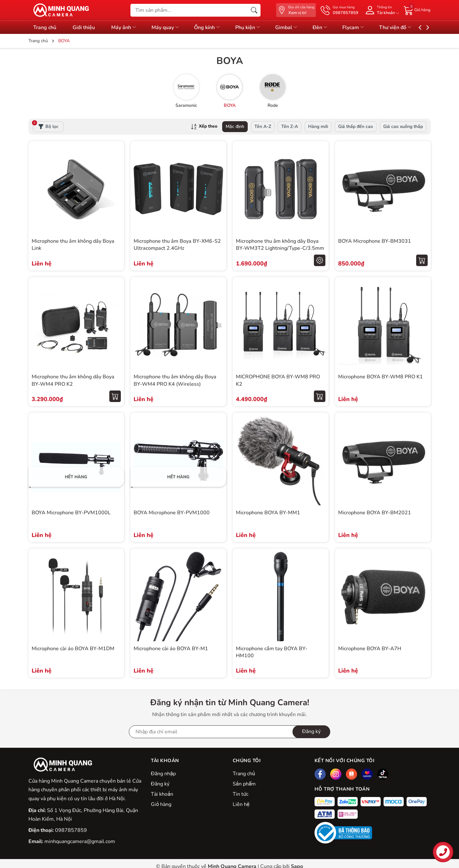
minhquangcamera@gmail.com (80, 841)
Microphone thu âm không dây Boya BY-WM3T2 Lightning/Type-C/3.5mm (280, 245)
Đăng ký (160, 784)
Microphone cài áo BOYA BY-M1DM (73, 649)
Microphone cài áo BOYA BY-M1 (171, 649)
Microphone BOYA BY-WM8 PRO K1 (381, 377)
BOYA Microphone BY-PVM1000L (71, 513)
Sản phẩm (244, 784)
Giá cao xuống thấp (403, 126)
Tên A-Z (263, 126)
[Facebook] (320, 774)
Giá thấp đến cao (356, 126)
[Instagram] (336, 774)
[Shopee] (351, 774)
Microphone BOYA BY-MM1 (268, 513)
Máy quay (171, 28)
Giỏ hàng (161, 804)
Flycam (368, 28)
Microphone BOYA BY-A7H (370, 649)
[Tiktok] (383, 774)
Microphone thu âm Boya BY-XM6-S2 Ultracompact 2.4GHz (177, 245)
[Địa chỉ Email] (229, 732)
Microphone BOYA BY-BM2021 (375, 513)
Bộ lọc (46, 125)
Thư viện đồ (411, 28)
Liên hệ (241, 804)
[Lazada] (367, 774)
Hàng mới (318, 126)
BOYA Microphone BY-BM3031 (375, 241)
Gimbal (297, 28)
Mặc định (235, 126)
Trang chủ (244, 774)
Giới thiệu (85, 28)
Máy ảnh (128, 28)
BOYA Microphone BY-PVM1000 (172, 513)
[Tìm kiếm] (254, 10)
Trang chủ (45, 28)
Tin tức (241, 794)
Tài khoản (162, 794)
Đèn (332, 28)
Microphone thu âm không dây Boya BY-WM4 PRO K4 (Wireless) (175, 380)
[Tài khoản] (381, 10)
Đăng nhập (163, 774)
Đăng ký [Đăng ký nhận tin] (311, 731)
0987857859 (71, 830)
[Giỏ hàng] (417, 10)
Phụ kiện (257, 28)
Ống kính (214, 28)
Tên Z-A (290, 126)
